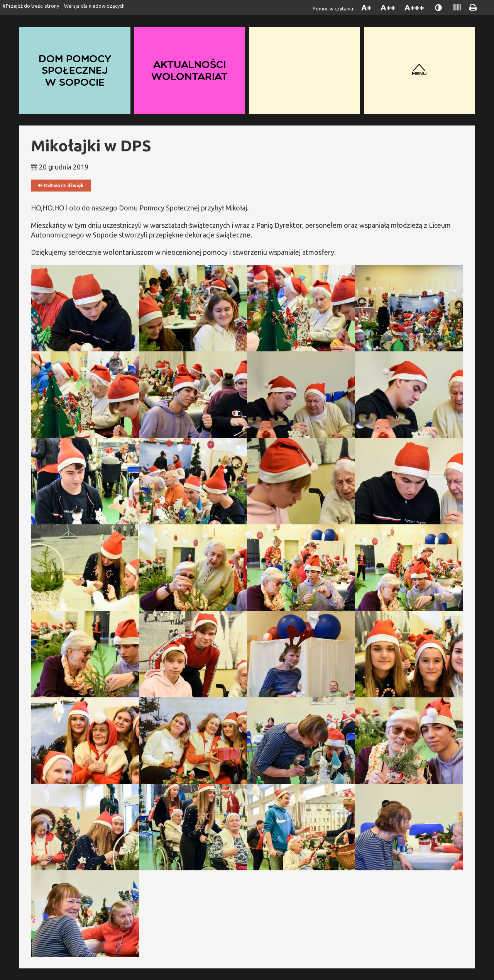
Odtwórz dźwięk (61, 186)
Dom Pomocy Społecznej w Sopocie (75, 70)
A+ (366, 8)
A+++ (414, 8)
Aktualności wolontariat (189, 70)
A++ (388, 8)
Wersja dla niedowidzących (94, 6)
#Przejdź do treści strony (31, 6)
